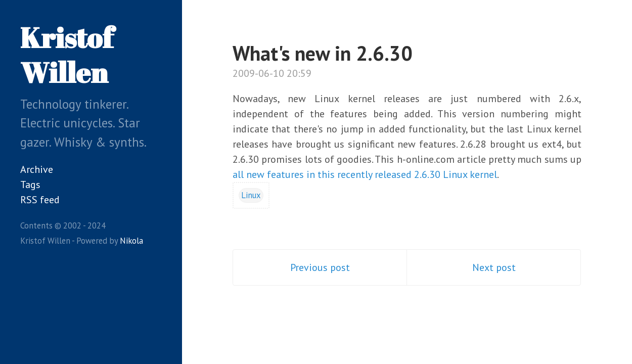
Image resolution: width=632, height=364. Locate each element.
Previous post (320, 267)
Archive (37, 169)
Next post (494, 267)
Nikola (131, 241)
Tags (30, 185)
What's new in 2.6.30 (323, 53)
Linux (251, 195)
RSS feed (40, 200)
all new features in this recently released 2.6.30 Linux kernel (365, 174)
